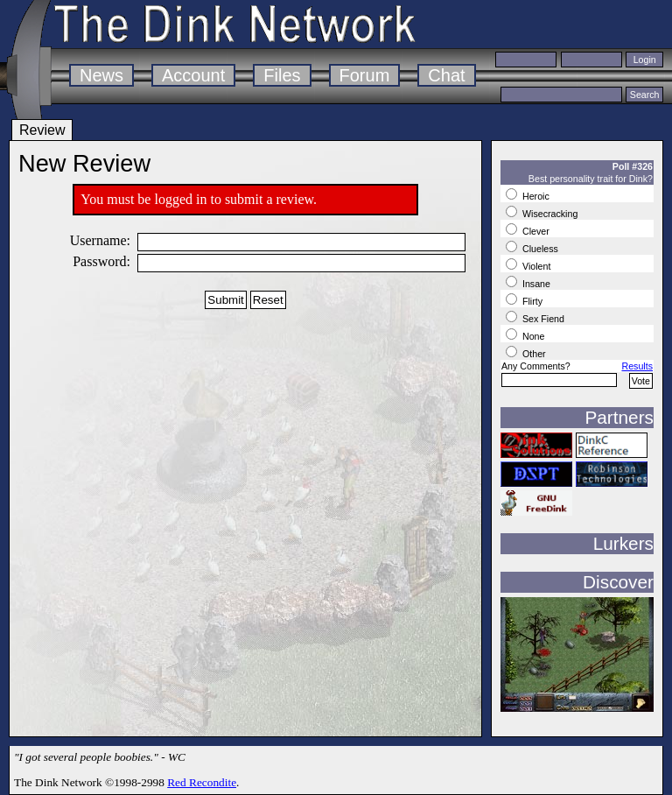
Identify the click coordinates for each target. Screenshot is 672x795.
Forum (365, 75)
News (101, 75)
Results (637, 366)
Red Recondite (202, 782)
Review (42, 130)
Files (282, 75)
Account (193, 75)
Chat (446, 75)
